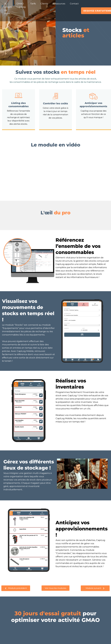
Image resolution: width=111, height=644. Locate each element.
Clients (44, 4)
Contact (74, 4)
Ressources (59, 4)
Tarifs (33, 4)
